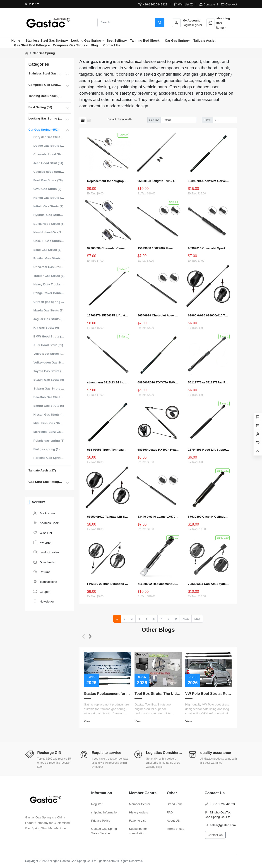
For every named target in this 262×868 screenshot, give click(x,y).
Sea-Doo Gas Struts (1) (49, 397)
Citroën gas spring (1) (49, 302)
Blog (94, 45)
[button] (84, 637)
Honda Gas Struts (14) (49, 198)
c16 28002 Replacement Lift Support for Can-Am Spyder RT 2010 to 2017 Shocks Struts (158, 584)
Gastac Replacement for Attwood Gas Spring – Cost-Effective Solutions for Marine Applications (108, 693)
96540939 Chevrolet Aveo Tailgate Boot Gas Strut (158, 315)
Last (197, 619)
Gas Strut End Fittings (31, 45)
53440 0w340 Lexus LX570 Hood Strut (158, 517)
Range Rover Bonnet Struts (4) (49, 293)
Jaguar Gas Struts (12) (49, 319)
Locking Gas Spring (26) (46, 118)
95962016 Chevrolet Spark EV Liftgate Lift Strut (209, 248)
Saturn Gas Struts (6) (49, 406)
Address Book (46, 523)
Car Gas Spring (176, 41)
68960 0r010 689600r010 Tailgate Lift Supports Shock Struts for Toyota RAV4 (209, 315)
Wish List (43, 533)
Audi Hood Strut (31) (48, 345)
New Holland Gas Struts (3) (49, 232)
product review (46, 552)
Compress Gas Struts (69, 45)
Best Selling (116, 41)
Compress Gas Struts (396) (46, 85)
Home (16, 41)
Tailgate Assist (204, 41)
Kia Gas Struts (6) (46, 328)
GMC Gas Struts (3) (47, 189)
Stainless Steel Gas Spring (46, 41)
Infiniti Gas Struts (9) (48, 206)
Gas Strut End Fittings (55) (46, 482)
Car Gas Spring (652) (44, 130)
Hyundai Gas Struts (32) (49, 215)
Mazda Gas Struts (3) (49, 310)
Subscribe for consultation (138, 831)
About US (173, 821)
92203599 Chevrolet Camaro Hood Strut (108, 248)
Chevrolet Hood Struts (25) (49, 154)
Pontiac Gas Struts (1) (49, 258)
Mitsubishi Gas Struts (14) (49, 423)
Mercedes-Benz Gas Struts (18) (49, 432)
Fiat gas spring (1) (47, 449)
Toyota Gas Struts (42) (49, 371)
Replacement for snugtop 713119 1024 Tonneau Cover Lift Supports (108, 181)
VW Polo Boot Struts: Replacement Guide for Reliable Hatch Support (209, 693)
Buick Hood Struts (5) (49, 224)
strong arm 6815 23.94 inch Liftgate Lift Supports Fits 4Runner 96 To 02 (108, 382)
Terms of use (176, 829)
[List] (89, 120)
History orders (139, 812)
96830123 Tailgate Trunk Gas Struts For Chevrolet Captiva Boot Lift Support (158, 181)
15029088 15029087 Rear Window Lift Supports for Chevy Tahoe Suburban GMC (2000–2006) (158, 248)
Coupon (42, 592)
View (87, 721)
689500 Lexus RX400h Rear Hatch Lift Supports (158, 450)
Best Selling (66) (40, 107)
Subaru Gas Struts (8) (49, 389)
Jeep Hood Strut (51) (48, 163)
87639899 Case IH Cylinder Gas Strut (209, 517)
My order (42, 542)
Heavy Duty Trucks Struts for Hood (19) (49, 284)
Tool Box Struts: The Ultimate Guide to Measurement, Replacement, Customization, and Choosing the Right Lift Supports (158, 693)
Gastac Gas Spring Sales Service (104, 831)
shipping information (105, 812)
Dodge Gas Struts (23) (49, 146)
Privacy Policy (101, 821)
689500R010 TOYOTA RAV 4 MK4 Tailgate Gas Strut (158, 382)
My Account (44, 513)
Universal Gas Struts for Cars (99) (49, 267)
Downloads (44, 562)
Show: (208, 120)
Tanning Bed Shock (145, 41)
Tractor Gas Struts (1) (49, 276)
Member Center (140, 804)
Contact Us (112, 45)
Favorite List (137, 821)
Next (186, 619)
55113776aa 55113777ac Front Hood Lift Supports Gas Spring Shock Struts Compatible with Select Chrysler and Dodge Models (209, 382)
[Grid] (83, 120)
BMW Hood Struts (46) (49, 336)
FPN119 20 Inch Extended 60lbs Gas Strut (108, 584)
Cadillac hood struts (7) (49, 172)
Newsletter (44, 601)
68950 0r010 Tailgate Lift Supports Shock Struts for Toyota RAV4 (108, 517)
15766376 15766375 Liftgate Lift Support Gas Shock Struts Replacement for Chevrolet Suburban (108, 315)
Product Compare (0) (119, 119)
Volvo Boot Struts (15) (49, 354)
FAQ (170, 812)
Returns (42, 572)
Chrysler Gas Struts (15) (49, 137)
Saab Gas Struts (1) (48, 250)
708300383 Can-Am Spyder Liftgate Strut (209, 584)
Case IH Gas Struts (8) (49, 241)
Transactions (45, 582)
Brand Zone (175, 804)
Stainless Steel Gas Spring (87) (46, 73)
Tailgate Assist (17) (42, 470)
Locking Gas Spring (86, 41)
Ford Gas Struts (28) (48, 180)
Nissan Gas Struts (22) (49, 415)
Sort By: (154, 120)
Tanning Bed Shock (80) (46, 96)
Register (97, 804)
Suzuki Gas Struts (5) (49, 380)
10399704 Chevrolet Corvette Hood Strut (209, 181)
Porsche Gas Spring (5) (49, 458)
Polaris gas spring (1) (49, 441)
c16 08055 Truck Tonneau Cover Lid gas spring (108, 450)
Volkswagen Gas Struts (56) (49, 362)
